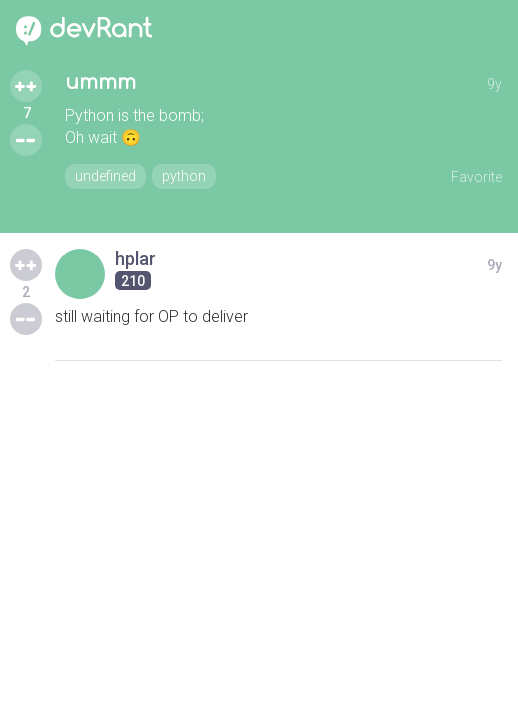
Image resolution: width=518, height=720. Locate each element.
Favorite (476, 177)
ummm (100, 82)
